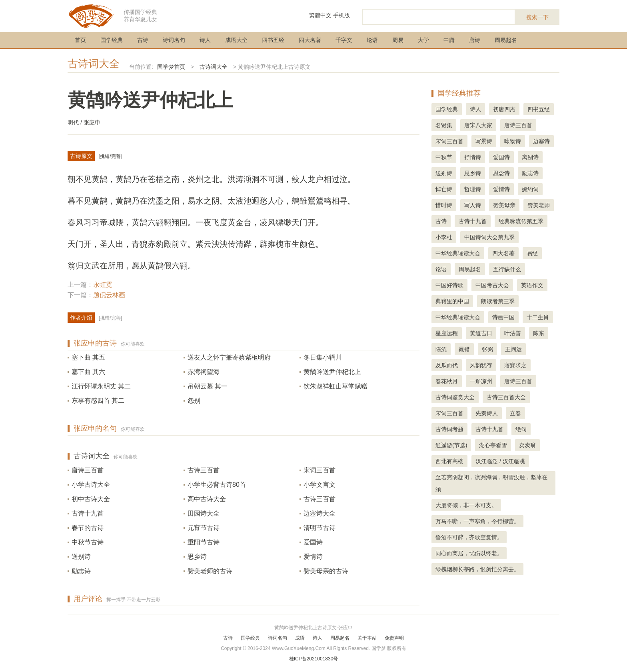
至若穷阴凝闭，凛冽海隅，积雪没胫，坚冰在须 (491, 483)
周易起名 (506, 40)
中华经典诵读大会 (458, 253)
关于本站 (367, 638)
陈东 (539, 333)
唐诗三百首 (88, 470)
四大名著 (310, 40)
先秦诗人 (487, 413)
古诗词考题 (449, 429)
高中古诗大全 (207, 499)
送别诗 (81, 557)
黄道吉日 (481, 333)
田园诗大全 (204, 513)
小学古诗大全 (91, 485)
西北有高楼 (449, 461)
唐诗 (475, 40)
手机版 (341, 15)
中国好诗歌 (449, 285)
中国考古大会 (492, 285)
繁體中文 (320, 15)
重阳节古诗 (204, 542)
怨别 (194, 401)
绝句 (521, 429)
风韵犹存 (481, 365)
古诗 (143, 40)
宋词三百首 (319, 470)
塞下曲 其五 (88, 357)
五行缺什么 (507, 269)
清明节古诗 (319, 528)
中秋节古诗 (88, 542)
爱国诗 (313, 542)
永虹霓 (103, 285)
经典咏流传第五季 (521, 221)
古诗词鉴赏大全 (455, 397)
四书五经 (273, 40)
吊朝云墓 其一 (208, 386)
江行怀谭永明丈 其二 (101, 386)
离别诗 (530, 157)
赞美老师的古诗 (210, 571)
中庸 (449, 40)
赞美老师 (539, 205)
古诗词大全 (94, 64)
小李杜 (444, 237)
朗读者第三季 (498, 301)
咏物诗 (513, 141)
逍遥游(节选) (451, 445)
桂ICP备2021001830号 (314, 659)
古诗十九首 (88, 513)
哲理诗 (473, 189)
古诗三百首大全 (506, 397)
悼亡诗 (444, 189)
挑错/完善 (110, 156)
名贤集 (444, 125)
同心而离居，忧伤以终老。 (469, 553)
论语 (372, 40)
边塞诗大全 (319, 513)
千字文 (344, 40)
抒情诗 (473, 157)
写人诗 (473, 205)
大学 (423, 40)
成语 (300, 638)
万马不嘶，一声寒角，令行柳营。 (477, 521)
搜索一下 (537, 17)
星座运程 (447, 333)
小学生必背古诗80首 (217, 485)
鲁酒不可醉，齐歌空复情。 (469, 537)
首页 (80, 40)
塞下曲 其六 (88, 372)
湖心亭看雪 (493, 445)
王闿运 (513, 349)
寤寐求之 (515, 365)
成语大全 (236, 40)
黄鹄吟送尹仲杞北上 (332, 372)
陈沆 (441, 349)
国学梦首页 (171, 67)
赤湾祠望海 (204, 372)
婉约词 (530, 189)
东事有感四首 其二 (98, 401)
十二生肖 (538, 317)
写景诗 (484, 141)
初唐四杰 (504, 109)
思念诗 (501, 173)
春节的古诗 (88, 528)
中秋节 (444, 157)
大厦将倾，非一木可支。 (466, 505)
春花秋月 (447, 381)
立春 (515, 413)
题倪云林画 (109, 295)
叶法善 (513, 333)
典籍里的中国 (452, 301)
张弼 (487, 349)
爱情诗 (313, 557)
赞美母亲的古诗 (326, 571)
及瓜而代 (447, 365)
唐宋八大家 (478, 125)
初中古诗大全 (91, 499)
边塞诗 (541, 141)
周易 (398, 40)
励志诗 (81, 571)
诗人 (205, 40)
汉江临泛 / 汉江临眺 (500, 461)
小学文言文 (319, 485)
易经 (532, 253)
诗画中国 (503, 317)
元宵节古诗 (204, 528)
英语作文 (532, 285)
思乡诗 (197, 557)
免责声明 (394, 638)
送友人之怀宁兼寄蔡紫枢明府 (229, 357)
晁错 (464, 349)
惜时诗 (444, 205)
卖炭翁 (527, 445)
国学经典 (112, 40)
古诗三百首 (204, 470)
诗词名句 (174, 40)
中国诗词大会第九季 (489, 237)
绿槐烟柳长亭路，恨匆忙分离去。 (477, 569)
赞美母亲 (504, 205)
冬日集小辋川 (323, 357)
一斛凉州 (481, 381)
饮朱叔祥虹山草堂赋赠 (335, 386)
